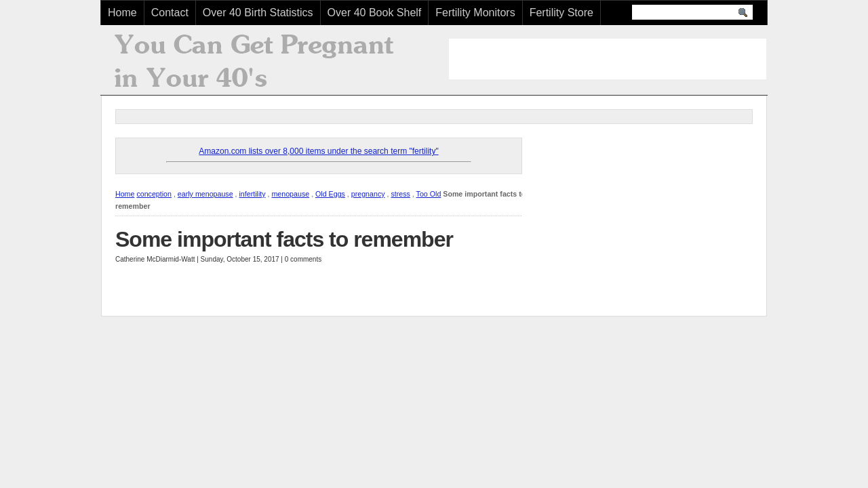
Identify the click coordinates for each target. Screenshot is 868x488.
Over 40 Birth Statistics (258, 13)
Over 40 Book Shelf (375, 13)
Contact (170, 13)
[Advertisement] (608, 59)
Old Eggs (330, 194)
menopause (290, 194)
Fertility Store (561, 13)
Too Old (429, 194)
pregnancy (368, 194)
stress (400, 194)
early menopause (205, 194)
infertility (252, 194)
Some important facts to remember (284, 239)
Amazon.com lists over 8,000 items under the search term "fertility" (318, 151)
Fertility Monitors (475, 13)
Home (122, 13)
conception (154, 194)
